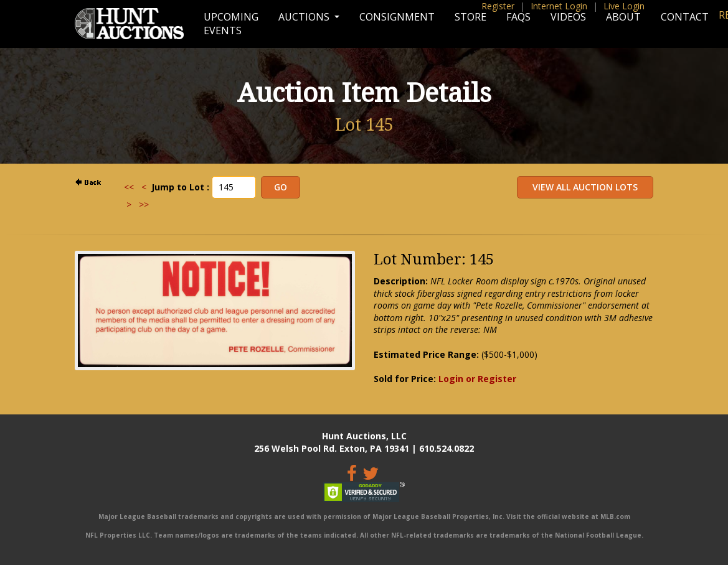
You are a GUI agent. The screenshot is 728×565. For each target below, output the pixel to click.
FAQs (518, 17)
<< (129, 187)
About (623, 17)
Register (498, 6)
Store (470, 17)
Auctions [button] (305, 17)
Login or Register (477, 379)
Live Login (624, 6)
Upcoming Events (231, 24)
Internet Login (559, 6)
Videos (568, 17)
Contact (685, 17)
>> (144, 204)
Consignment (397, 17)
